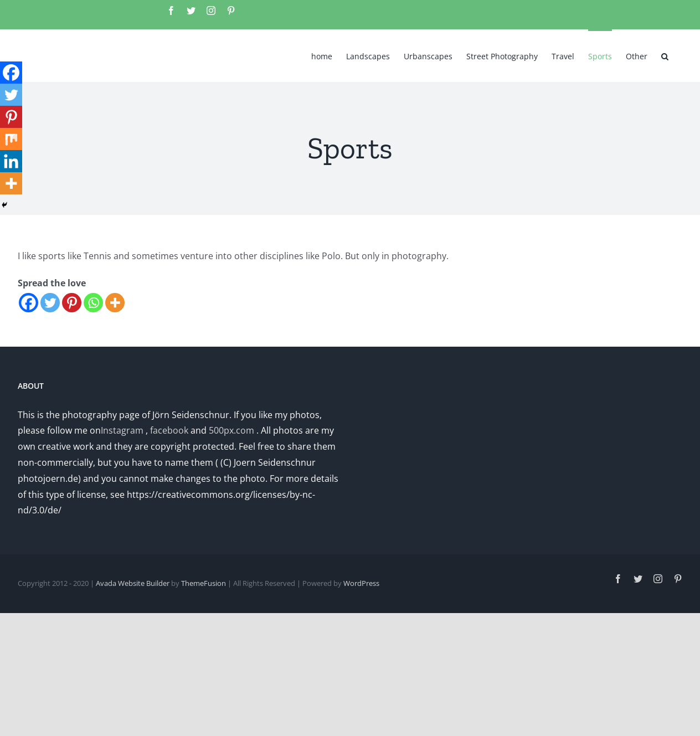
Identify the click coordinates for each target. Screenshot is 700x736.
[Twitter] (50, 303)
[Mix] (11, 139)
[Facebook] (29, 303)
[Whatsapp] (93, 303)
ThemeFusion (204, 583)
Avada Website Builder (133, 583)
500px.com (231, 430)
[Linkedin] (11, 161)
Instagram (122, 430)
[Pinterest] (72, 303)
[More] (115, 303)
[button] (665, 55)
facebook (169, 430)
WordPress (361, 583)
